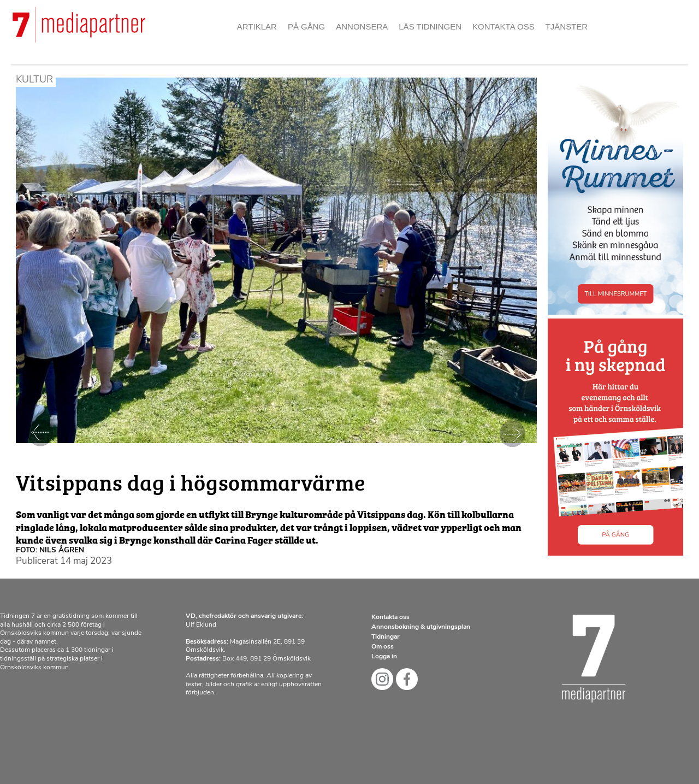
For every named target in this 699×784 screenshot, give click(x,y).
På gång (306, 26)
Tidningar (386, 637)
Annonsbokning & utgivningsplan (421, 627)
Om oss (383, 647)
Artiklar (257, 26)
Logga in (384, 657)
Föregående (40, 433)
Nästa (512, 433)
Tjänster (567, 26)
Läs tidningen (430, 26)
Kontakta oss (503, 26)
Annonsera (362, 26)
